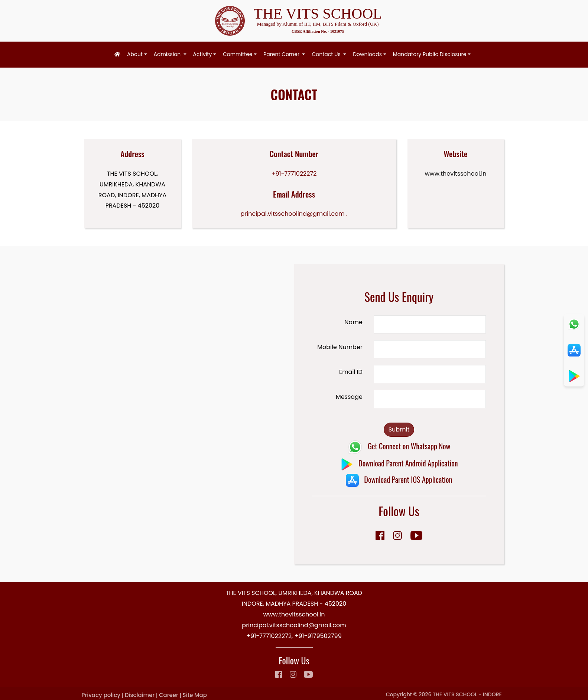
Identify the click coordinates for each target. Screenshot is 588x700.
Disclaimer (140, 695)
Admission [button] (168, 54)
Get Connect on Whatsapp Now (399, 446)
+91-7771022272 (294, 174)
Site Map (195, 695)
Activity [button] (203, 54)
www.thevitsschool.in (455, 174)
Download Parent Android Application (399, 463)
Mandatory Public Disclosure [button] (430, 54)
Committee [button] (238, 54)
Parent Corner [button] (282, 54)
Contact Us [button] (327, 54)
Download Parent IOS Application (399, 479)
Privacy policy (101, 695)
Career (169, 695)
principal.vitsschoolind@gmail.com (293, 214)
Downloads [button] (367, 54)
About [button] (135, 54)
